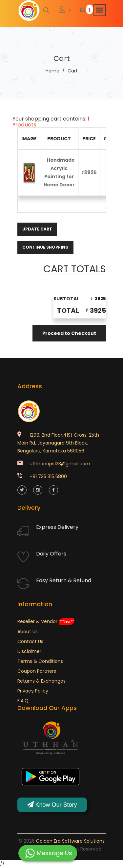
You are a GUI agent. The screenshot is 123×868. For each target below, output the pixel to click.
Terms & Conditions (40, 661)
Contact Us (30, 641)
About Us (28, 632)
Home (52, 71)
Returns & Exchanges (41, 681)
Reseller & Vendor (46, 621)
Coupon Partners (37, 671)
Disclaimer (29, 651)
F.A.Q (23, 701)
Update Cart (37, 229)
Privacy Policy (33, 691)
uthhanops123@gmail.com (60, 464)
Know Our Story (52, 805)
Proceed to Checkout (69, 333)
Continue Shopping (45, 247)
